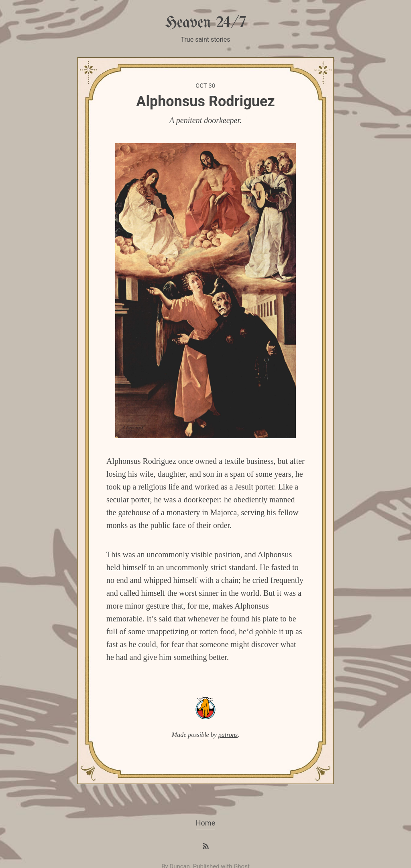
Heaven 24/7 (205, 23)
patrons (228, 735)
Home (205, 823)
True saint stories (205, 39)
